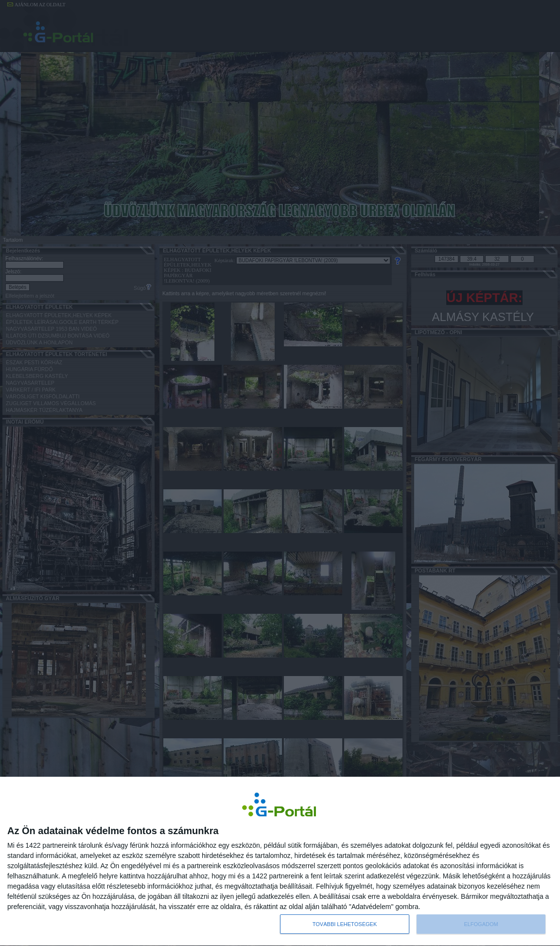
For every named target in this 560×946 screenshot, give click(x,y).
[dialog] (280, 861)
